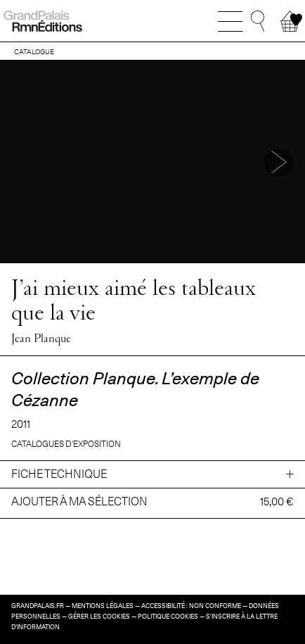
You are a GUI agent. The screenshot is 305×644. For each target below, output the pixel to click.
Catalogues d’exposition (66, 444)
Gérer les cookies (99, 617)
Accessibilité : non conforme (191, 606)
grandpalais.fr (38, 606)
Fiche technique (59, 474)
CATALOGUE (34, 51)
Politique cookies (168, 617)
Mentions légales (103, 606)
